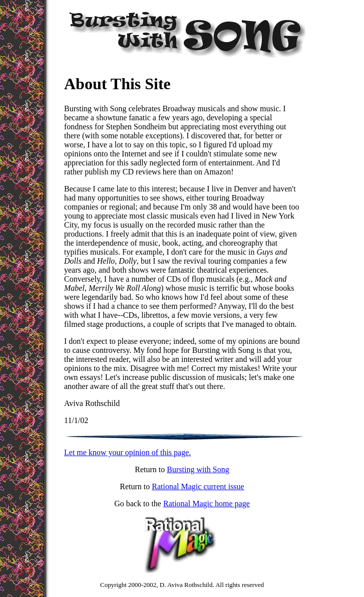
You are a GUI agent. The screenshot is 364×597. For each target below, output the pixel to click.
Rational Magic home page (207, 504)
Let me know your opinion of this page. (127, 452)
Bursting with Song (198, 469)
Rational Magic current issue (198, 486)
